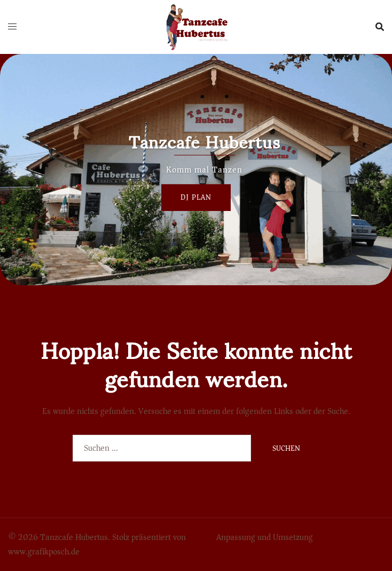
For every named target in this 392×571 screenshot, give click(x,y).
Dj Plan (196, 197)
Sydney (201, 537)
